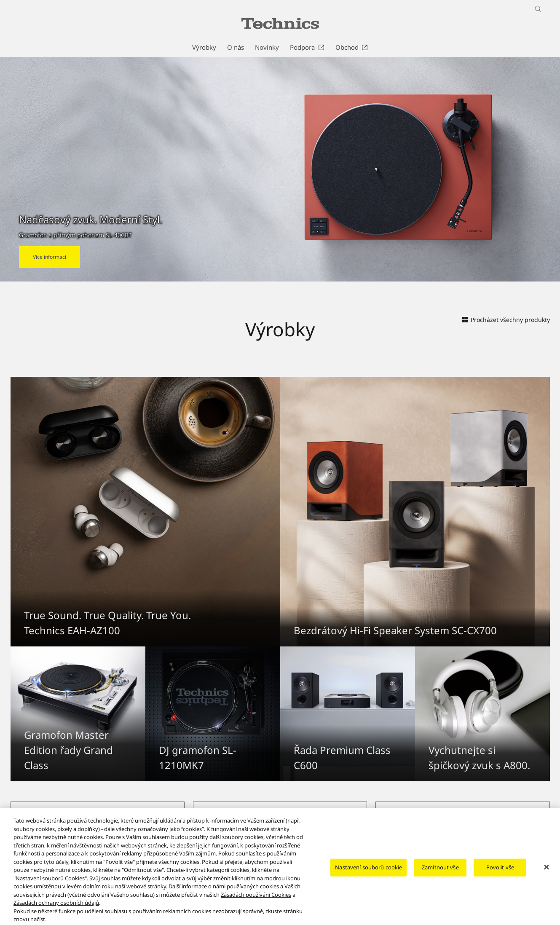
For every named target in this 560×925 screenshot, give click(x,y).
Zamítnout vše (440, 875)
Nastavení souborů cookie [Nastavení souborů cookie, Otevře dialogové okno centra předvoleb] (368, 875)
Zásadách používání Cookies (256, 903)
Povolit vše (500, 875)
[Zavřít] (547, 875)
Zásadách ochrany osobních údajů (56, 911)
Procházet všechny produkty (506, 320)
